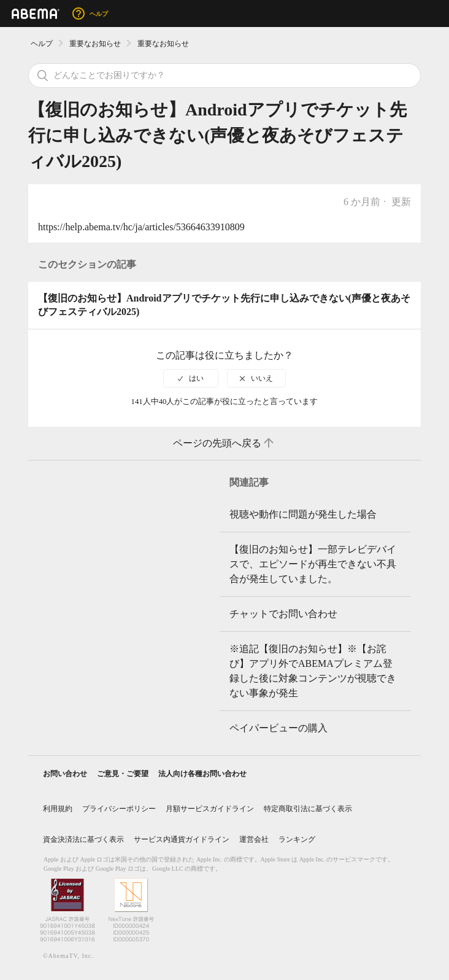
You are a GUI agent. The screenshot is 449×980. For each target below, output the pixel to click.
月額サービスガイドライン (210, 809)
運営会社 (254, 839)
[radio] (191, 378)
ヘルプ (42, 44)
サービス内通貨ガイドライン (182, 839)
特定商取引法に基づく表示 (308, 809)
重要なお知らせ (95, 44)
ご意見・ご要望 (123, 774)
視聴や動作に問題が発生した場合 (303, 514)
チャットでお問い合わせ (283, 614)
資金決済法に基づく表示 (83, 839)
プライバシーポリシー (119, 809)
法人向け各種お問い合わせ (202, 774)
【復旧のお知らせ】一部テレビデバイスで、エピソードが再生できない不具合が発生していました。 (313, 564)
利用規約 (58, 809)
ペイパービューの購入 (278, 728)
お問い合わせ (65, 774)
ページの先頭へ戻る (224, 443)
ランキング (297, 839)
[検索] (224, 76)
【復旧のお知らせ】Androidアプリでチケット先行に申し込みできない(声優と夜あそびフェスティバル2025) (224, 305)
